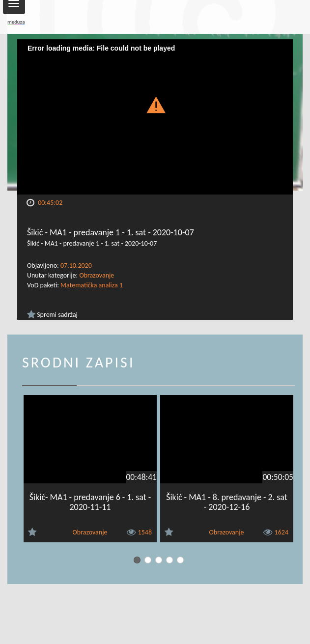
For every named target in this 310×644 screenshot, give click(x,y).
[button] (155, 104)
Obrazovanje (97, 275)
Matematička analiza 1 (92, 285)
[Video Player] (155, 117)
